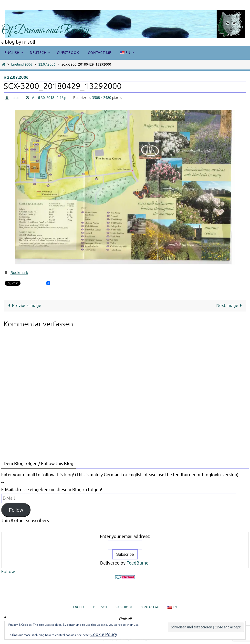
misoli (17, 98)
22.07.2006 (47, 64)
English (79, 607)
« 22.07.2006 (16, 78)
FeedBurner (138, 563)
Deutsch (100, 607)
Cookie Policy (104, 634)
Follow (16, 510)
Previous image (24, 306)
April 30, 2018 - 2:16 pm (53, 98)
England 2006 (22, 64)
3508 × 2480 (107, 98)
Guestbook (124, 607)
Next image (230, 306)
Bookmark (19, 273)
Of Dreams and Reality (45, 31)
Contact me (150, 607)
